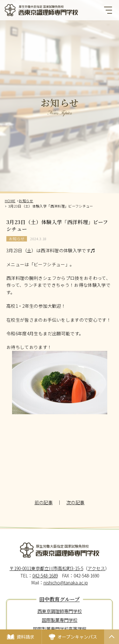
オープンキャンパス (77, 637)
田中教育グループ (60, 599)
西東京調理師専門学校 (60, 611)
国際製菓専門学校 (60, 620)
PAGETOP (112, 644)
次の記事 (75, 502)
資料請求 (25, 637)
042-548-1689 (45, 576)
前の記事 (44, 502)
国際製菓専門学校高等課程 (60, 629)
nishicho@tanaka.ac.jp (66, 583)
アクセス (96, 568)
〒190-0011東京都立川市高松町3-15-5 (46, 568)
